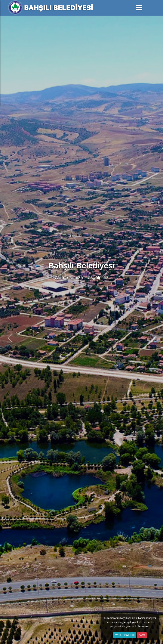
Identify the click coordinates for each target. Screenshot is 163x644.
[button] (10, 338)
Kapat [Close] (142, 635)
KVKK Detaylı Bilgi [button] (125, 635)
